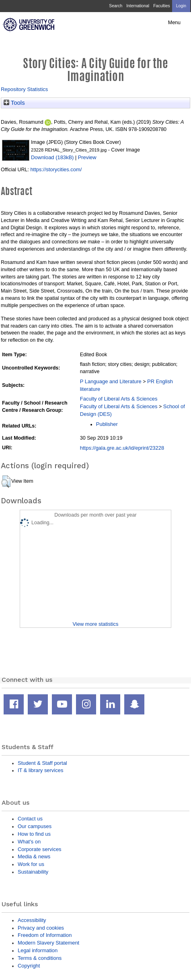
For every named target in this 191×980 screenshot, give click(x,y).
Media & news (34, 856)
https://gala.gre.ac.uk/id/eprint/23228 (122, 448)
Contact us (30, 819)
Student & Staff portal (42, 763)
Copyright (29, 966)
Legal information (38, 950)
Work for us (31, 864)
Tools (14, 103)
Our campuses (35, 826)
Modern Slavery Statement (48, 943)
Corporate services (40, 849)
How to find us (34, 834)
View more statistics (95, 624)
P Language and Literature (111, 381)
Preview (87, 157)
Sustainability (33, 872)
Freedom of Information (45, 935)
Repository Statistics (24, 89)
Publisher (107, 424)
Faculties (161, 6)
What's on (29, 842)
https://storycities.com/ (56, 169)
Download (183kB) (52, 157)
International (138, 6)
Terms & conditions (40, 958)
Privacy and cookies (41, 928)
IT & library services (40, 770)
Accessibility (32, 920)
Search (116, 6)
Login (181, 6)
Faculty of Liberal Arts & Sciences (119, 399)
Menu (174, 23)
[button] (6, 482)
